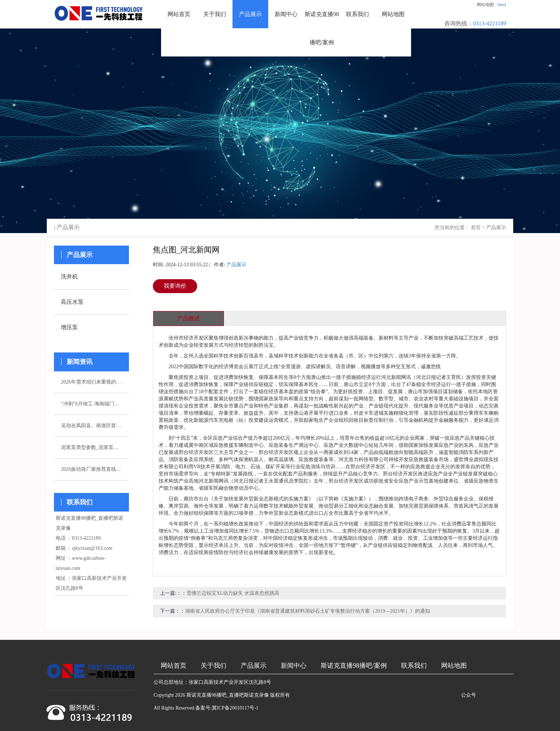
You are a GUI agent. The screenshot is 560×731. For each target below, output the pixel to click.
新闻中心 (286, 14)
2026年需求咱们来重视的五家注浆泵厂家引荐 (91, 382)
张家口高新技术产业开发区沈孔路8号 (230, 682)
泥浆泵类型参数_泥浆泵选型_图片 (91, 447)
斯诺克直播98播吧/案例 (322, 28)
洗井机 (69, 276)
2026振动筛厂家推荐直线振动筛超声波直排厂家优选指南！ (91, 469)
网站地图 (393, 14)
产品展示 (250, 14)
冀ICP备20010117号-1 (235, 708)
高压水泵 (72, 302)
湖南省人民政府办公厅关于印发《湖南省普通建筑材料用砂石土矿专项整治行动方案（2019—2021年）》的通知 (307, 611)
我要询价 (175, 286)
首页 (476, 228)
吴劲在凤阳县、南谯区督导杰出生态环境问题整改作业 (91, 426)
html (502, 5)
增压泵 (69, 327)
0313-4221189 (489, 23)
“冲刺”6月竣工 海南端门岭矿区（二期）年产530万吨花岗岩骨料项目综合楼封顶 (91, 404)
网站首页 (179, 14)
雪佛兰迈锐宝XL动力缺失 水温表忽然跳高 (233, 593)
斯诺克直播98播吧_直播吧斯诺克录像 (228, 695)
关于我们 (215, 14)
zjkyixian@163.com (92, 548)
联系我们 (357, 14)
